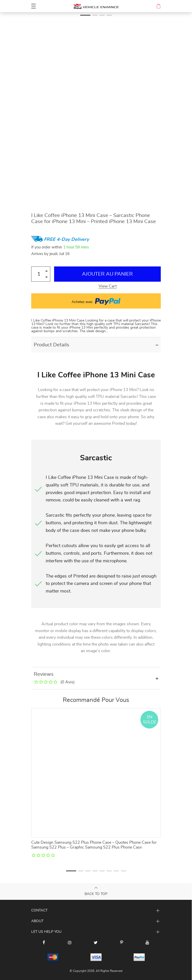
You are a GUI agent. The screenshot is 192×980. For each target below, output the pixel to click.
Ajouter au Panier (107, 274)
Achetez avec (96, 301)
